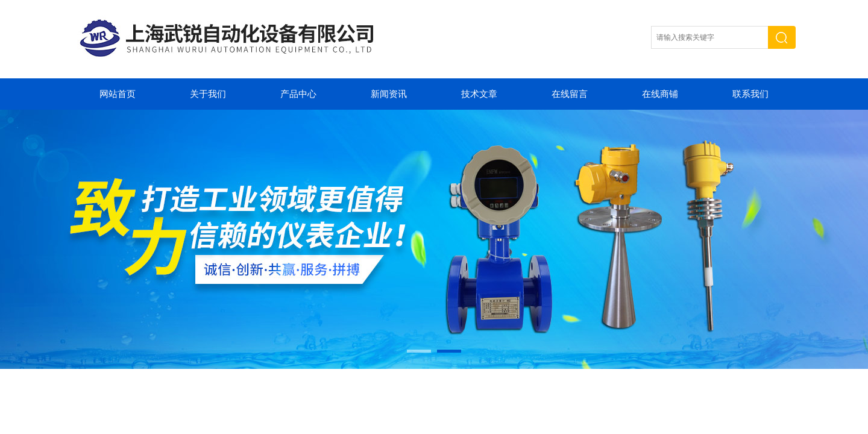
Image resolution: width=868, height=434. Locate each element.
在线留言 (570, 94)
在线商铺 (660, 94)
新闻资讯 (389, 94)
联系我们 (750, 94)
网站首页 (118, 94)
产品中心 (298, 94)
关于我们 (208, 94)
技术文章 (479, 94)
